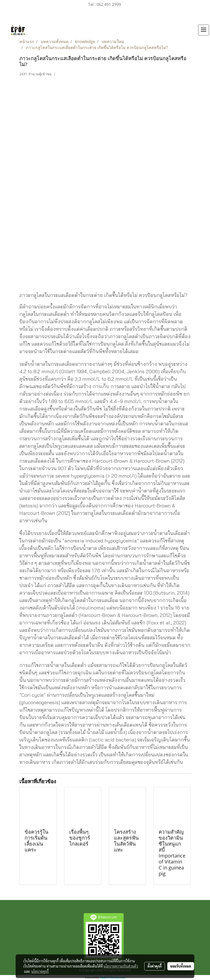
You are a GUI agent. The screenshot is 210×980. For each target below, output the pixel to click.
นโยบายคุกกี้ (40, 971)
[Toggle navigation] (204, 30)
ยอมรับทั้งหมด (181, 966)
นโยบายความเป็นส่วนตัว (121, 966)
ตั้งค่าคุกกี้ (155, 966)
